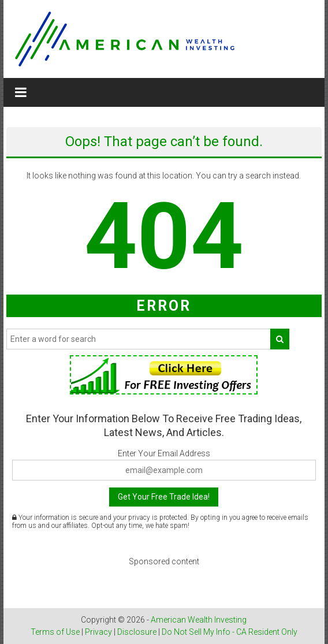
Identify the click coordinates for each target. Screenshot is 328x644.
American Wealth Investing (199, 620)
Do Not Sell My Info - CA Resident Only (230, 632)
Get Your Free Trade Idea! (164, 497)
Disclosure (137, 632)
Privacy (98, 632)
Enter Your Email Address (164, 453)
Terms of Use (55, 632)
